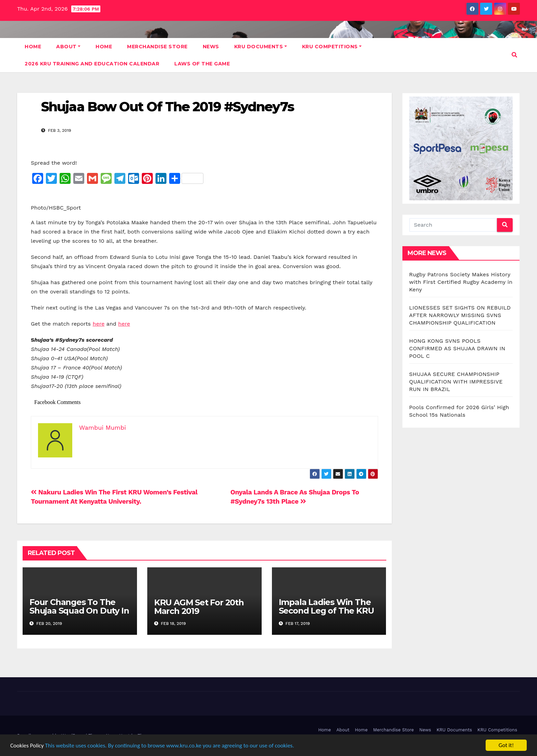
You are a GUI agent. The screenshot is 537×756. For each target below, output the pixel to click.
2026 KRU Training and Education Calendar (92, 64)
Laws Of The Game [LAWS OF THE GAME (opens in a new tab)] (202, 64)
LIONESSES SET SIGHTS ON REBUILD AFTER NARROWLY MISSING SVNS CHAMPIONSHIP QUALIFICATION (460, 315)
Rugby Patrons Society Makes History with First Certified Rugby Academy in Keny (461, 282)
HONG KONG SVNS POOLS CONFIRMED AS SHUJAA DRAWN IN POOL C (457, 348)
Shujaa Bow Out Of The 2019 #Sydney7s (168, 107)
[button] (514, 55)
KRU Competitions (332, 47)
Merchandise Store (157, 47)
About (68, 47)
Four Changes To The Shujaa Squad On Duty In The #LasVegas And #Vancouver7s (79, 615)
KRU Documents (261, 47)
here (99, 324)
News (211, 47)
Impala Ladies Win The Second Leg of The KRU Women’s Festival (326, 611)
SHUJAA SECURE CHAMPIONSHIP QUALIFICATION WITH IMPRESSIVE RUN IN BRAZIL (456, 382)
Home (33, 47)
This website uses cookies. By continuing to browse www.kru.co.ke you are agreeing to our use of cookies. (170, 746)
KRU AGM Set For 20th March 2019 (199, 607)
